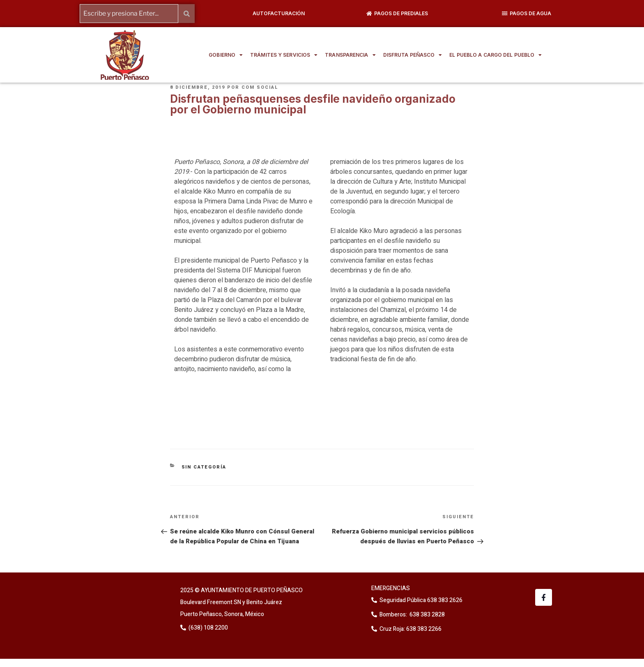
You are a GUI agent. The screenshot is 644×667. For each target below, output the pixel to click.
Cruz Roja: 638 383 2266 (411, 629)
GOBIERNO (226, 55)
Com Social (260, 87)
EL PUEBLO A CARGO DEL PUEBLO (496, 55)
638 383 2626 (444, 600)
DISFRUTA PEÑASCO (413, 55)
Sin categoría (204, 467)
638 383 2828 (427, 615)
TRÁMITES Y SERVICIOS (284, 55)
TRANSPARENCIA (350, 55)
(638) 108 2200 (208, 628)
